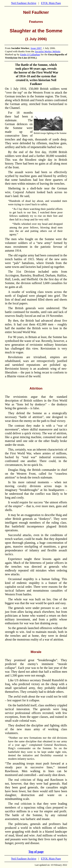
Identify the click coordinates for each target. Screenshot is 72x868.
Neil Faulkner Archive (24, 3)
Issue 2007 (36, 48)
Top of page (36, 852)
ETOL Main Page (51, 3)
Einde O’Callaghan (30, 54)
